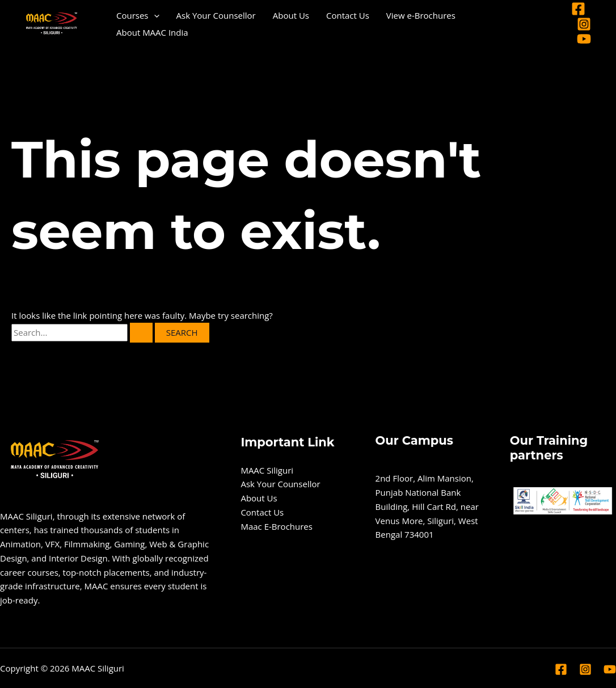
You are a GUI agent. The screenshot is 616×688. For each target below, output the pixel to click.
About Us (291, 15)
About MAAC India (152, 32)
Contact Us (348, 15)
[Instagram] (584, 24)
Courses (138, 15)
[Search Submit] (141, 333)
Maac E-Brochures (277, 526)
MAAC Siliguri (267, 470)
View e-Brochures (421, 15)
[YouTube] (584, 39)
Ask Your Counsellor (216, 15)
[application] (154, 15)
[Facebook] (578, 9)
